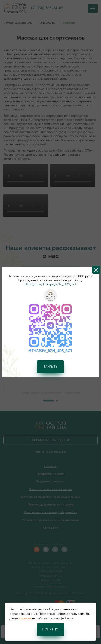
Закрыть (50, 367)
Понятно (50, 629)
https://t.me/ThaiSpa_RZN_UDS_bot (50, 284)
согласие (25, 618)
